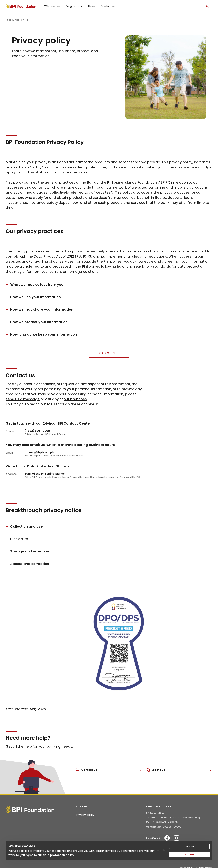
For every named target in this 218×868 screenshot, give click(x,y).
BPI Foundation (15, 20)
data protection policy (58, 855)
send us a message (23, 399)
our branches (75, 399)
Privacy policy (85, 815)
